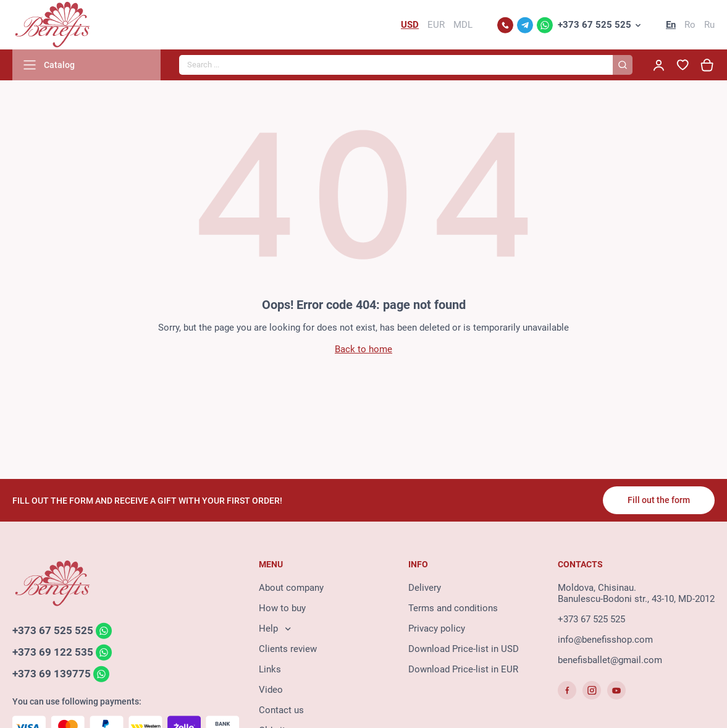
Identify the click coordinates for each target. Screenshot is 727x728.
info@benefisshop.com (605, 640)
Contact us (281, 710)
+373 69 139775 (52, 674)
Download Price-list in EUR (463, 669)
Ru (709, 25)
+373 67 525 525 (595, 25)
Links (270, 669)
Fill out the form (659, 500)
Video (271, 690)
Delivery (425, 588)
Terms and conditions (453, 608)
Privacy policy (437, 629)
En (671, 25)
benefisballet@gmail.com (610, 660)
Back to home (363, 349)
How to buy (282, 608)
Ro (690, 25)
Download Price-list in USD (464, 649)
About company (291, 588)
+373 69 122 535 (53, 652)
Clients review (288, 649)
